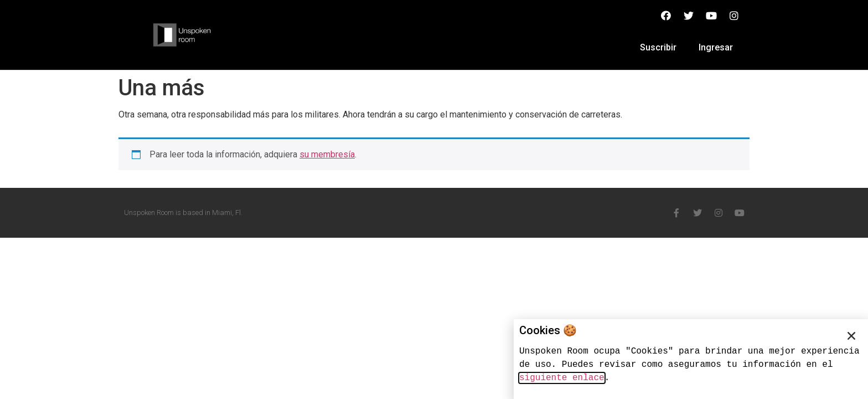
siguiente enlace (562, 378)
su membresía (327, 154)
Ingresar (716, 47)
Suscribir (658, 47)
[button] (851, 336)
